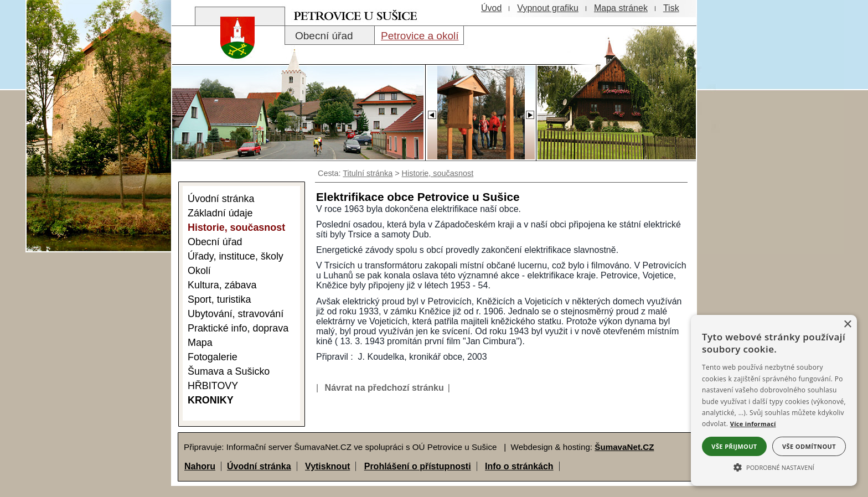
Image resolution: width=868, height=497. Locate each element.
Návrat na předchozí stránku (384, 388)
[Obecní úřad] (330, 35)
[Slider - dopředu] (530, 112)
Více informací (753, 424)
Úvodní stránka (259, 466)
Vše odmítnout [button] (809, 446)
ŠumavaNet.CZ (624, 447)
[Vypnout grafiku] (548, 8)
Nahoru (200, 466)
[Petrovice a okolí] (419, 35)
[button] (774, 467)
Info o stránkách (519, 466)
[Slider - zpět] (432, 112)
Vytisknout (327, 466)
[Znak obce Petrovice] (232, 52)
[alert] (774, 400)
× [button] (847, 325)
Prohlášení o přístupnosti (418, 466)
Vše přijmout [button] (734, 446)
